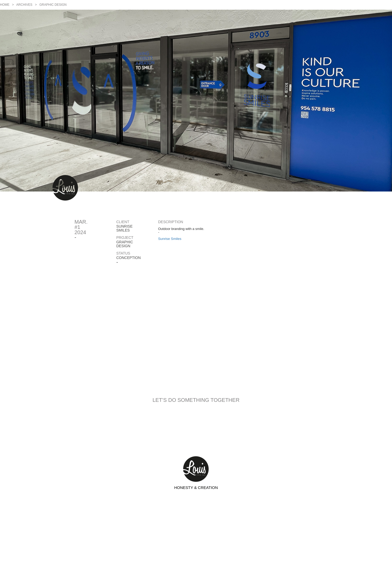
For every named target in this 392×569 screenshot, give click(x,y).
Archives (24, 5)
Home (5, 5)
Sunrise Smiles (170, 239)
